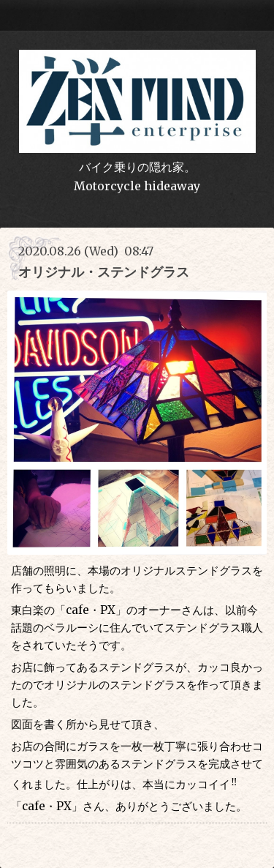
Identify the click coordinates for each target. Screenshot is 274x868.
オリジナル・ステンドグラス (104, 272)
